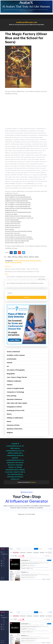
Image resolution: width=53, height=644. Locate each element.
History (9, 414)
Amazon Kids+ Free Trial (12, 233)
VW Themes (33, 482)
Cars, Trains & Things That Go (17, 377)
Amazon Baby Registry (12, 220)
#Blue (10, 257)
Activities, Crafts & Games (16, 355)
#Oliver (26, 257)
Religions (10, 433)
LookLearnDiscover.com (27, 22)
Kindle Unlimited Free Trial (13, 226)
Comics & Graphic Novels (15, 388)
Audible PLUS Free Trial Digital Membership (18, 212)
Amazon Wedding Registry (13, 222)
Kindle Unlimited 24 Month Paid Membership (18, 199)
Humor (9, 421)
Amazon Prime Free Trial (12, 224)
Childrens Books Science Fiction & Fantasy (27, 261)
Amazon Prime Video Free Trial (14, 243)
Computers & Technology (15, 392)
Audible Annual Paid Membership (15, 195)
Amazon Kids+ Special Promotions (16, 235)
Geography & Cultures (14, 407)
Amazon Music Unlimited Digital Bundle (17, 241)
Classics (10, 385)
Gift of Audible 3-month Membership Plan (18, 203)
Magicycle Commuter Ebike (27, 514)
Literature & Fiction (13, 425)
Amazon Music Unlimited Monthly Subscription (19, 239)
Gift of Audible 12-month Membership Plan (18, 197)
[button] (27, 30)
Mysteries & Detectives (15, 429)
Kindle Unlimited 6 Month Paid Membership (18, 216)
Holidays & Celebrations (15, 418)
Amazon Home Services (12, 227)
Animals (10, 363)
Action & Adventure (13, 352)
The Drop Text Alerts (11, 214)
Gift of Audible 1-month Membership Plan (18, 207)
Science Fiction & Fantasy (13, 263)
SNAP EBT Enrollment (11, 210)
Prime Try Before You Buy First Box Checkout (18, 237)
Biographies (11, 374)
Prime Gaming (9, 229)
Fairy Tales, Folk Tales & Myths (17, 403)
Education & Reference (15, 399)
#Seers (37, 257)
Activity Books (12, 359)
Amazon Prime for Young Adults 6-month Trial (19, 218)
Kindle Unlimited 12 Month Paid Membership (18, 208)
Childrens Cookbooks (14, 381)
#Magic (20, 257)
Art (8, 366)
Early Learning (11, 396)
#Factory (15, 257)
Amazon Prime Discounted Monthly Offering (18, 231)
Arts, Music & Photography (16, 370)
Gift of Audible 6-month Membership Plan (18, 205)
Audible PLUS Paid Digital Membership (17, 201)
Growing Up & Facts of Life (16, 410)
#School (31, 257)
